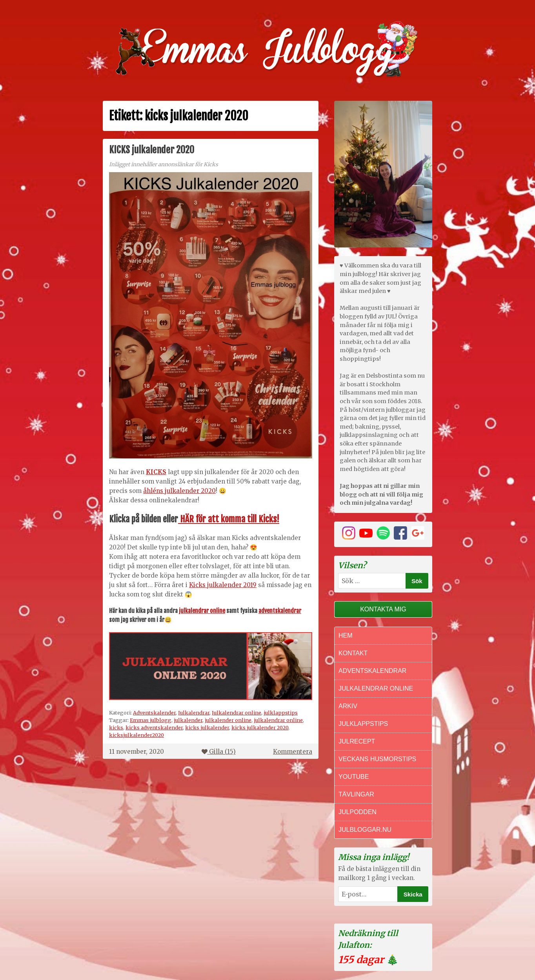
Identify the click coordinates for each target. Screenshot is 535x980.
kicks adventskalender (154, 727)
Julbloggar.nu (365, 830)
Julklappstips (363, 724)
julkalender (188, 720)
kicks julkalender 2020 (260, 727)
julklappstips (281, 713)
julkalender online (228, 720)
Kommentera (293, 752)
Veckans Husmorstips (377, 759)
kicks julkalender (207, 727)
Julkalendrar (194, 713)
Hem (346, 635)
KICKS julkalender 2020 (152, 150)
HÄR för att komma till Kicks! (229, 519)
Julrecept (357, 741)
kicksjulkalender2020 (136, 735)
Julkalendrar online (237, 713)
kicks (116, 727)
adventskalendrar (280, 611)
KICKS (156, 472)
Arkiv (348, 706)
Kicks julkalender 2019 (223, 585)
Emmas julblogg (151, 720)
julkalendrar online (202, 611)
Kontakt (353, 653)
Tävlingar (356, 794)
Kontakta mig (383, 609)
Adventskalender (154, 713)
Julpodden (358, 812)
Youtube (354, 777)
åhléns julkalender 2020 (179, 491)
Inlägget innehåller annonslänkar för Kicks (164, 165)
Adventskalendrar (372, 671)
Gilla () (219, 752)
